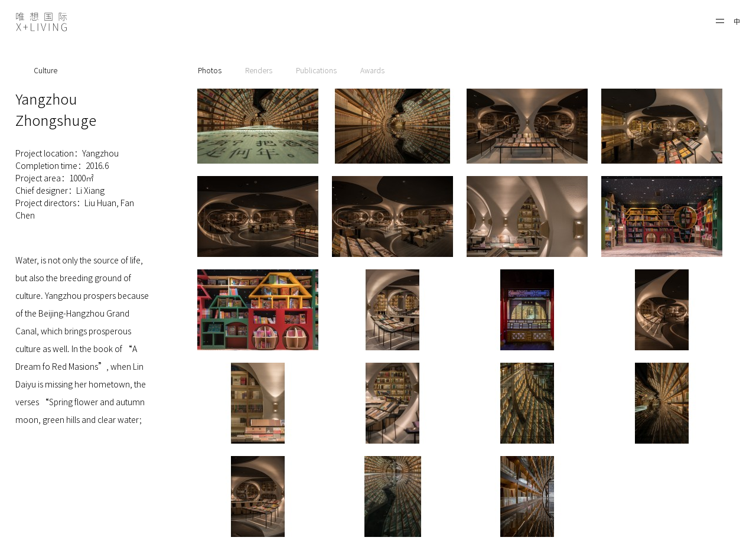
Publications (316, 70)
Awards (372, 70)
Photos (210, 70)
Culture (45, 70)
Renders (259, 70)
